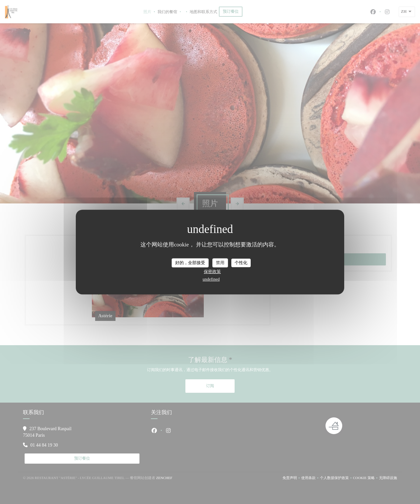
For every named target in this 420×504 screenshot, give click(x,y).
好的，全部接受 (190, 263)
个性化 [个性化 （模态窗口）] (241, 263)
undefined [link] (211, 279)
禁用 (220, 263)
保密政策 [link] (212, 272)
